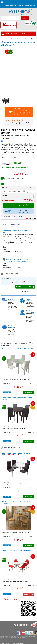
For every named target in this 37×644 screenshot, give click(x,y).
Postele (24, 638)
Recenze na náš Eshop (11, 6)
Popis (4, 225)
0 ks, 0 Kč (28, 23)
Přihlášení (20, 6)
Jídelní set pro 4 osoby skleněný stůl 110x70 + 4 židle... (17, 454)
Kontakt (34, 6)
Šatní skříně (14, 638)
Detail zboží (29, 594)
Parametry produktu (15, 225)
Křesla (9, 638)
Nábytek (2, 636)
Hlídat (21, 216)
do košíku (28, 392)
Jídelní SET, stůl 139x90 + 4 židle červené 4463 (17, 551)
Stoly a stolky (3, 638)
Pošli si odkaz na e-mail (9, 216)
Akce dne (11, 25)
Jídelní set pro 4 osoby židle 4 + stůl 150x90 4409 (17, 349)
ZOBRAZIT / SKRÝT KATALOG (15, 34)
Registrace (28, 6)
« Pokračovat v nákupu (10, 599)
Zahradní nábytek (9, 636)
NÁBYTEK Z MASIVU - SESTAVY (21, 636)
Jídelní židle (33, 636)
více (2, 154)
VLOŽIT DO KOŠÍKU (18, 205)
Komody (20, 638)
